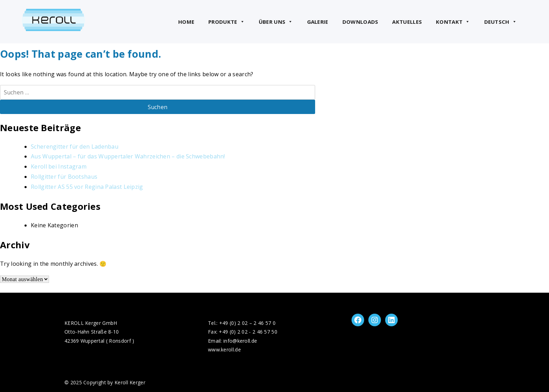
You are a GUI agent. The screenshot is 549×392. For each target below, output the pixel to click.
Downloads (360, 22)
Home (186, 22)
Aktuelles (407, 22)
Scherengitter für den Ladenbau (75, 147)
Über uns (276, 22)
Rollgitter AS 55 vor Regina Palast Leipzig (87, 187)
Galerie (318, 22)
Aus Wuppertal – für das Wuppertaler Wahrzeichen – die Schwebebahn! (128, 156)
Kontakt (453, 22)
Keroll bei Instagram (59, 166)
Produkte (227, 22)
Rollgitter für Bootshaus (64, 177)
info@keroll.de (240, 341)
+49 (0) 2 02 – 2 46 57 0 (247, 323)
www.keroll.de (224, 350)
